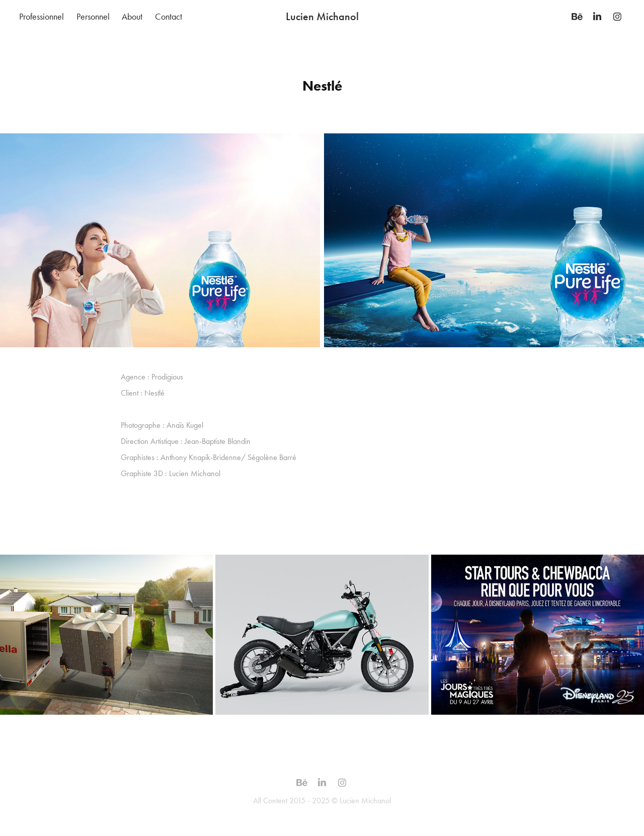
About (132, 17)
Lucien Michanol (322, 16)
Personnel (93, 17)
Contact (169, 17)
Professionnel (42, 17)
